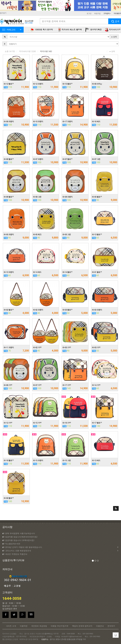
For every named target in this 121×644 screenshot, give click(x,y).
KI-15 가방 (37, 423)
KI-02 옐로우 (9, 310)
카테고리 (11, 30)
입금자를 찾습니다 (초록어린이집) (18, 540)
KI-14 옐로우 (68, 272)
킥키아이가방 (28, 51)
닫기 (115, 5)
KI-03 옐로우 (68, 310)
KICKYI (17, 22)
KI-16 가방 (67, 423)
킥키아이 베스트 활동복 (70, 30)
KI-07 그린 (96, 159)
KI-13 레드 (96, 460)
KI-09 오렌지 (9, 121)
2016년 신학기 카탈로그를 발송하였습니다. (60, 547)
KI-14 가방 (96, 385)
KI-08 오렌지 (68, 197)
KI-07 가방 (37, 385)
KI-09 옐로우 (9, 498)
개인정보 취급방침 (39, 626)
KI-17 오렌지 (68, 121)
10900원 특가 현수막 (41, 30)
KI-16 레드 (96, 121)
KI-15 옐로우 (68, 84)
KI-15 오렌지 (38, 460)
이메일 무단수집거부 (60, 626)
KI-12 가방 (8, 423)
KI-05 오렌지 (9, 234)
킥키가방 (46, 51)
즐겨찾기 (3, 13)
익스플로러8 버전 (11, 544)
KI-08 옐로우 (9, 197)
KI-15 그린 (67, 460)
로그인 (89, 13)
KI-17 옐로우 (97, 423)
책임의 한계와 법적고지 (82, 626)
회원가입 (97, 13)
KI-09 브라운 (97, 84)
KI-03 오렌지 (97, 310)
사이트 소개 (11, 626)
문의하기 (111, 626)
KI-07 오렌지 (38, 159)
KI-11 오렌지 (9, 347)
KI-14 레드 (37, 272)
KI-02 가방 (37, 347)
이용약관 (24, 626)
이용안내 (100, 626)
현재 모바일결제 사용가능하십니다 (19, 533)
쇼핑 (10, 51)
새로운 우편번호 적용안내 (15, 554)
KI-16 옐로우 (9, 460)
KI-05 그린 (67, 234)
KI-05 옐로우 (97, 197)
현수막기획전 (93, 30)
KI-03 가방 (96, 347)
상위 (114, 37)
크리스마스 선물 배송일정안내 (60, 551)
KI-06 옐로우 (9, 159)
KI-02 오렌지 (38, 310)
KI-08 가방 (8, 385)
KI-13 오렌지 (9, 272)
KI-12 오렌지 (38, 84)
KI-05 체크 (37, 234)
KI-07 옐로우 (68, 159)
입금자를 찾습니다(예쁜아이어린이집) (20, 537)
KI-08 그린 (37, 197)
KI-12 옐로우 (9, 84)
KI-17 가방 (67, 385)
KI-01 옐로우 (97, 272)
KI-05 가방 (67, 347)
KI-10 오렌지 (38, 121)
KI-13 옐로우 (97, 234)
